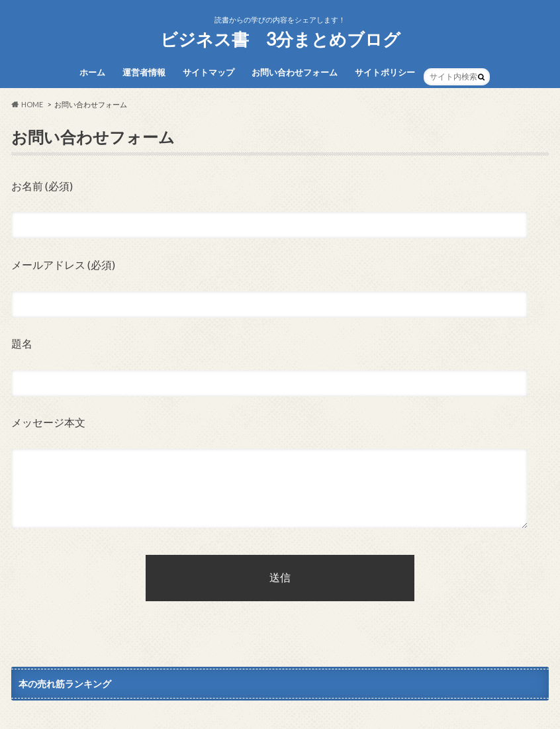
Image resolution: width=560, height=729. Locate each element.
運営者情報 (144, 72)
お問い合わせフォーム (295, 72)
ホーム (92, 72)
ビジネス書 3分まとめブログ (280, 39)
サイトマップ (209, 72)
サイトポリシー (385, 72)
